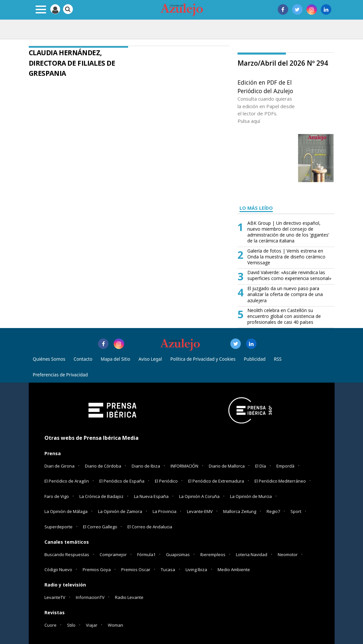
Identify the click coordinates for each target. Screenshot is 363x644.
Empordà (285, 466)
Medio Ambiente (234, 570)
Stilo (71, 625)
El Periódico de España (122, 481)
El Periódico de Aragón (67, 481)
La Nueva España (151, 496)
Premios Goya (97, 570)
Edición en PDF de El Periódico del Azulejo (265, 87)
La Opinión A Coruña (199, 496)
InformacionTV (90, 597)
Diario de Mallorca (227, 466)
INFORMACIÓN (184, 466)
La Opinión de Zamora (120, 511)
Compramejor (113, 554)
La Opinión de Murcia (251, 496)
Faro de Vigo (57, 496)
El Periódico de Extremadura (216, 481)
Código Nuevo (58, 570)
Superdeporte (58, 527)
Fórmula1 (146, 554)
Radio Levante (129, 597)
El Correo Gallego (101, 527)
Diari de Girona (59, 466)
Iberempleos (213, 554)
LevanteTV (55, 597)
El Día (261, 466)
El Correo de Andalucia (150, 527)
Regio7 (273, 511)
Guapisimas (178, 554)
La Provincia (165, 511)
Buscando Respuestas (67, 554)
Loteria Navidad (252, 554)
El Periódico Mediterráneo (280, 481)
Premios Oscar (136, 570)
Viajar (92, 625)
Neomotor (288, 554)
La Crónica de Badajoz (101, 496)
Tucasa (168, 570)
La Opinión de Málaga (66, 511)
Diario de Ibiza (146, 466)
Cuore (50, 625)
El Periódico (166, 481)
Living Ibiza (196, 570)
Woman (115, 625)
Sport (296, 511)
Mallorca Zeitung (240, 511)
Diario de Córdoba (103, 466)
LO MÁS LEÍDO (256, 208)
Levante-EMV (200, 511)
